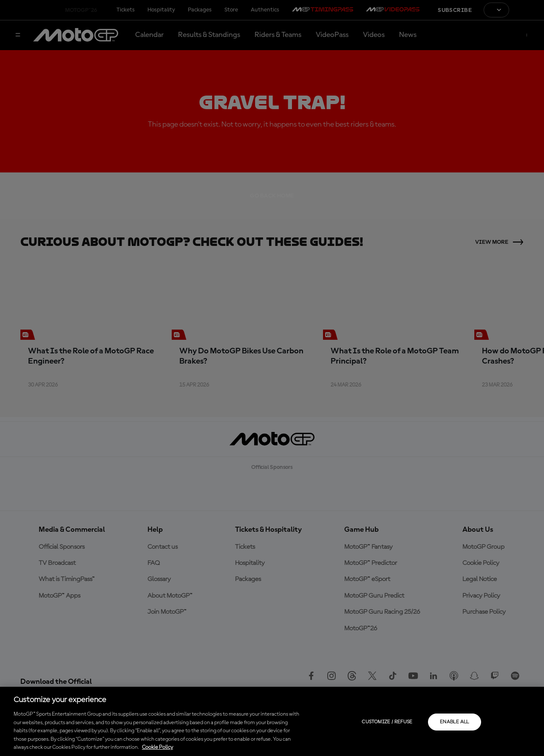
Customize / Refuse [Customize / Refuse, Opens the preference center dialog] (387, 722)
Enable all (455, 722)
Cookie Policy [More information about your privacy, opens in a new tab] (157, 747)
